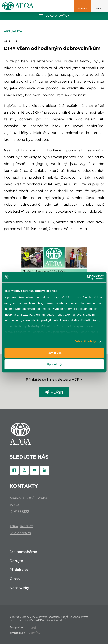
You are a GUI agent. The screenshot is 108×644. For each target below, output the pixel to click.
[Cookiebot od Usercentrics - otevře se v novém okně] (87, 277)
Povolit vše (54, 353)
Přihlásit (54, 392)
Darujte (16, 561)
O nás (15, 579)
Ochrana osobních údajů (52, 617)
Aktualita (13, 31)
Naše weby (19, 588)
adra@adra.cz (21, 526)
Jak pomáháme (23, 552)
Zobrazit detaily (85, 341)
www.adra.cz (21, 533)
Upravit (54, 364)
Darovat (83, 8)
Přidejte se (19, 570)
